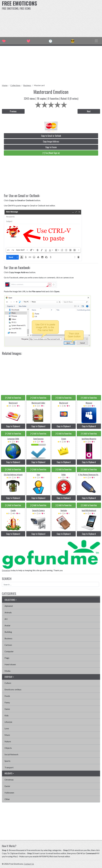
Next (89, 111)
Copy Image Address (51, 141)
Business (27, 85)
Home (5, 85)
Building (8, 632)
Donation (6, 570)
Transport (9, 767)
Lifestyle (8, 722)
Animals (8, 612)
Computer (9, 651)
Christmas (9, 780)
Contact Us (29, 864)
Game (7, 709)
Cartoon (8, 645)
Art (6, 619)
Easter (7, 786)
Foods (7, 696)
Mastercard (39, 85)
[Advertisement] (69, 18)
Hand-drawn (10, 664)
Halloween (9, 793)
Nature (8, 741)
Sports (7, 761)
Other (7, 799)
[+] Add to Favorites (13, 398)
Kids (7, 715)
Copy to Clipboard (13, 426)
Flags (7, 658)
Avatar (8, 625)
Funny (7, 702)
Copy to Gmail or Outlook (51, 136)
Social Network (11, 754)
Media (7, 671)
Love (7, 728)
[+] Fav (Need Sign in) (51, 153)
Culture (8, 683)
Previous (13, 111)
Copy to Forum (51, 147)
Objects (8, 748)
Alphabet (9, 606)
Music (7, 735)
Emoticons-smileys (13, 689)
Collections (15, 85)
